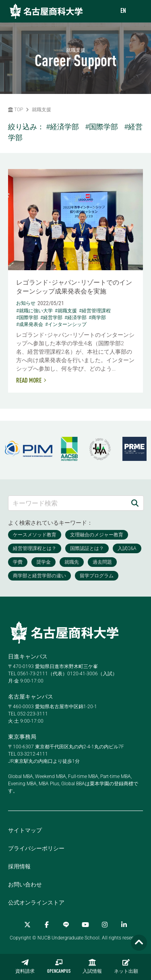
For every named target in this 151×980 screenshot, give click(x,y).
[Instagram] (105, 925)
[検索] (135, 503)
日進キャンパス (28, 656)
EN (123, 11)
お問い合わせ (25, 884)
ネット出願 (126, 966)
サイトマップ (25, 830)
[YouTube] (85, 925)
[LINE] (66, 925)
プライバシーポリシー (36, 848)
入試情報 (92, 966)
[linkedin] (124, 925)
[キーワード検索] (67, 503)
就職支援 (41, 110)
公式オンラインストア (36, 903)
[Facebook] (47, 925)
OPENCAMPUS (59, 966)
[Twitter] (27, 925)
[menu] (137, 11)
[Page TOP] (139, 943)
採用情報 (19, 866)
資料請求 (25, 966)
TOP (16, 110)
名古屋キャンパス (31, 697)
